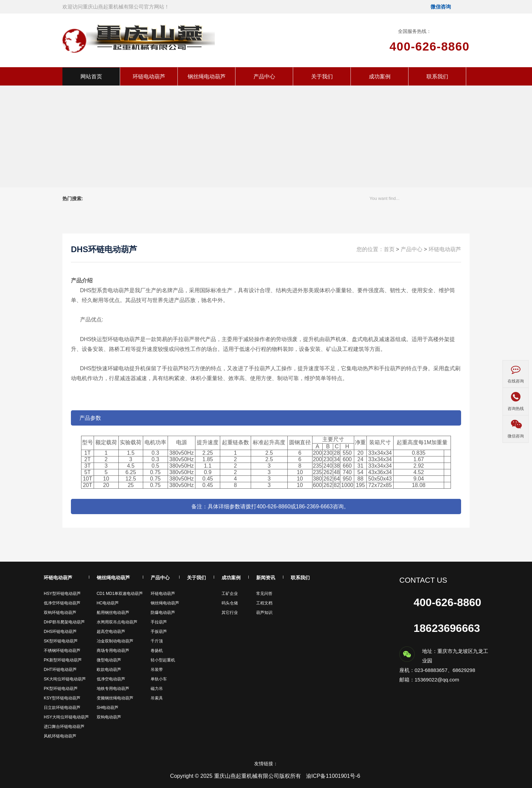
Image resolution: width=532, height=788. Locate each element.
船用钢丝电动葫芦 (113, 613)
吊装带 (157, 670)
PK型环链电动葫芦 (61, 689)
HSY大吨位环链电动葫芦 (66, 717)
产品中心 (264, 77)
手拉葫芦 (159, 622)
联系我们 (437, 77)
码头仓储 (230, 603)
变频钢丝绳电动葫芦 (115, 698)
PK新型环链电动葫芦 (63, 660)
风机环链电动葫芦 (60, 736)
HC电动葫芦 (108, 603)
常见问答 (264, 594)
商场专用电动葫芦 (113, 651)
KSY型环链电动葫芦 (62, 698)
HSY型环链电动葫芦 (62, 594)
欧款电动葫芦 (109, 670)
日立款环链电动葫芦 (62, 708)
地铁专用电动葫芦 (113, 689)
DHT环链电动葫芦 (60, 670)
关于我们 (322, 77)
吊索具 (157, 698)
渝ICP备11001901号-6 (333, 776)
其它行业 (230, 613)
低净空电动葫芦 (111, 679)
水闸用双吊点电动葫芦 (117, 622)
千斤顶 (157, 641)
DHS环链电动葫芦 (60, 632)
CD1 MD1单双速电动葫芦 (120, 594)
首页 (389, 249)
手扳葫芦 (159, 632)
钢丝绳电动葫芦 (207, 77)
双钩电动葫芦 (109, 717)
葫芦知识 (264, 613)
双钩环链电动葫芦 (60, 613)
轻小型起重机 (163, 660)
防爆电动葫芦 (163, 613)
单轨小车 (159, 679)
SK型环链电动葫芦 (61, 641)
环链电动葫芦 (149, 77)
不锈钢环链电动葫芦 (62, 651)
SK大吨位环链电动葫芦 (65, 679)
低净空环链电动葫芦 (62, 603)
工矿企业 (230, 594)
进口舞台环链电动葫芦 (64, 727)
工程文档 (264, 603)
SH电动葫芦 (108, 708)
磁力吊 (157, 689)
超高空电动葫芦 (111, 632)
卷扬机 (157, 651)
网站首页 (91, 77)
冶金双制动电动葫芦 (115, 641)
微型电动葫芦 (109, 660)
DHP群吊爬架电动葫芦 (64, 622)
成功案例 (380, 77)
